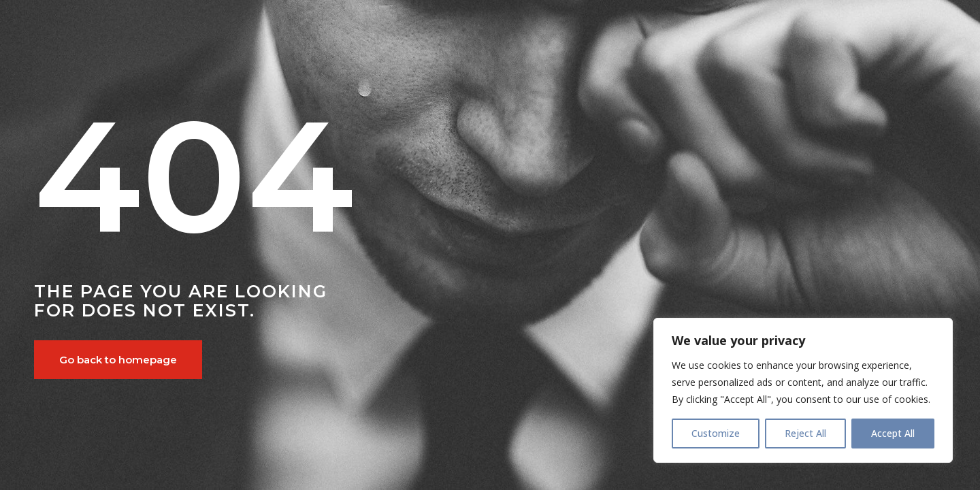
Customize (716, 433)
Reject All (805, 433)
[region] (803, 390)
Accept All (893, 433)
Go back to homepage (118, 360)
